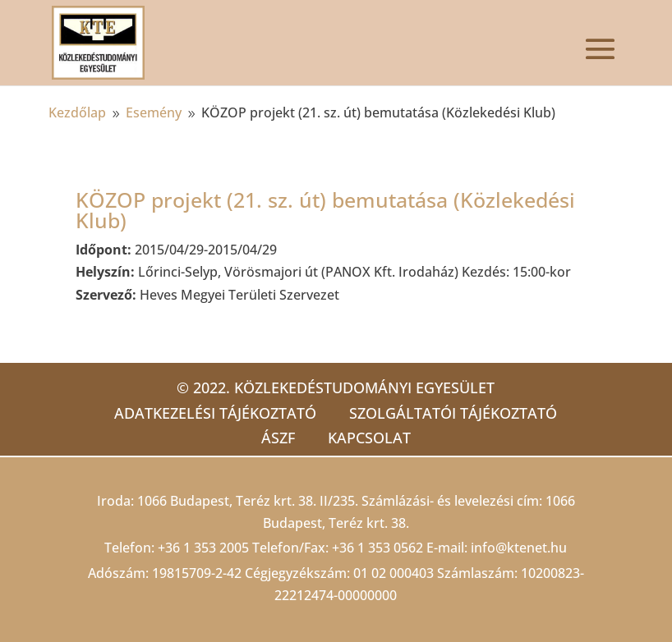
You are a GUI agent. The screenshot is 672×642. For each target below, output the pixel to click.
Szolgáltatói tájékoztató (453, 413)
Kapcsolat (369, 438)
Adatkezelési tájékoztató (215, 413)
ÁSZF (278, 438)
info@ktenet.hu (519, 548)
